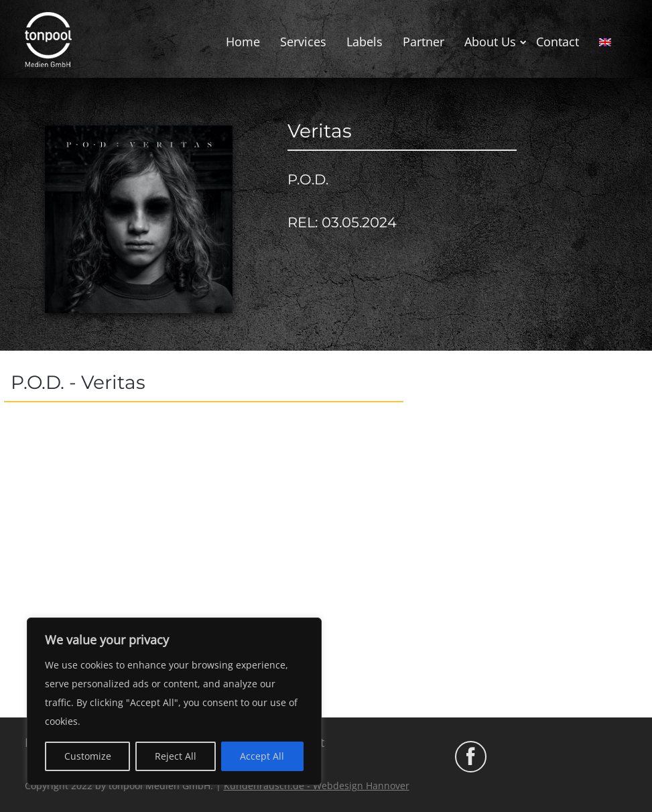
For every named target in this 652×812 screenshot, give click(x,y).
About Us (490, 42)
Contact (558, 42)
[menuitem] (605, 42)
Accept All (262, 756)
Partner (423, 42)
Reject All (176, 756)
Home (243, 42)
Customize (88, 756)
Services (303, 42)
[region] (174, 701)
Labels (365, 42)
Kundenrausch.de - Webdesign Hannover (317, 786)
